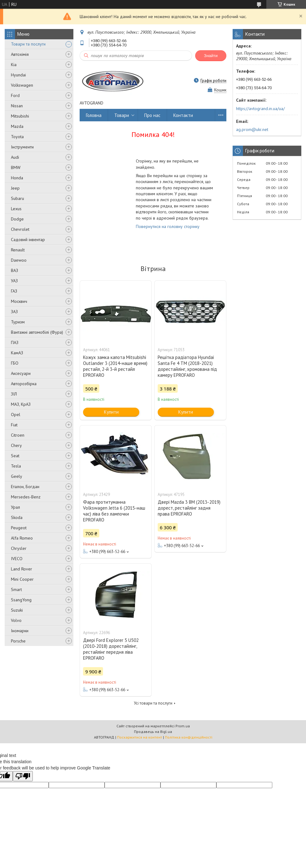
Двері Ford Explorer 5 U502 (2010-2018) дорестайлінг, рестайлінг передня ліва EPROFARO (111, 649)
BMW (16, 167)
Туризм (18, 322)
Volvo (16, 620)
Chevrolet (20, 229)
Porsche (18, 641)
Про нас (152, 115)
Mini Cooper (22, 579)
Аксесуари (21, 373)
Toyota (17, 137)
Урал (15, 507)
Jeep (15, 188)
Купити (111, 412)
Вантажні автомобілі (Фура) (37, 332)
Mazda (17, 126)
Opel (16, 415)
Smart (16, 589)
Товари (122, 115)
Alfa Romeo (22, 538)
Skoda (17, 517)
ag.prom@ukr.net (252, 129)
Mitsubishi (20, 116)
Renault (18, 250)
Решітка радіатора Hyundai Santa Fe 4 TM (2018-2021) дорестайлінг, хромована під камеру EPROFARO (187, 366)
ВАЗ (15, 270)
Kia (14, 65)
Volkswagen (22, 85)
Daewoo (19, 260)
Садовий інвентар (28, 240)
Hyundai (18, 75)
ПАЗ (15, 342)
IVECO (17, 559)
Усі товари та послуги (153, 703)
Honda (17, 178)
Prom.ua (183, 726)
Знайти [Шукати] (211, 56)
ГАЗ (14, 291)
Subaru (17, 198)
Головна (94, 115)
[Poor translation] (23, 776)
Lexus (16, 209)
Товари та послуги (28, 44)
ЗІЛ (14, 394)
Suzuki (17, 610)
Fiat (14, 425)
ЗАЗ (14, 312)
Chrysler (19, 548)
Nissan (17, 106)
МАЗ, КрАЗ (21, 404)
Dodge (17, 219)
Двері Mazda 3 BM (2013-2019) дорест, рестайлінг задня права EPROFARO (189, 508)
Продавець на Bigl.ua (153, 732)
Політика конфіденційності (189, 737)
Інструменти (22, 147)
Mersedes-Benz (26, 497)
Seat (15, 456)
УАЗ (14, 281)
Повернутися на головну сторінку (168, 226)
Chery (16, 445)
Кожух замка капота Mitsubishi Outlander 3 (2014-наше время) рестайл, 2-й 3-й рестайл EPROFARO (115, 366)
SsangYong (21, 600)
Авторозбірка (24, 384)
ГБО (15, 363)
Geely (17, 476)
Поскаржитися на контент (140, 737)
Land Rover (22, 569)
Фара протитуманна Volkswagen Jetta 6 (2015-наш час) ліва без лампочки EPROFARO (114, 511)
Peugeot (19, 528)
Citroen (18, 435)
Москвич (19, 301)
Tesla (16, 466)
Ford (15, 95)
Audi (15, 157)
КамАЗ (17, 353)
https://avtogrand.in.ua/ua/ (260, 109)
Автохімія (20, 54)
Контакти (183, 115)
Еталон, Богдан (25, 487)
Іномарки (20, 631)
